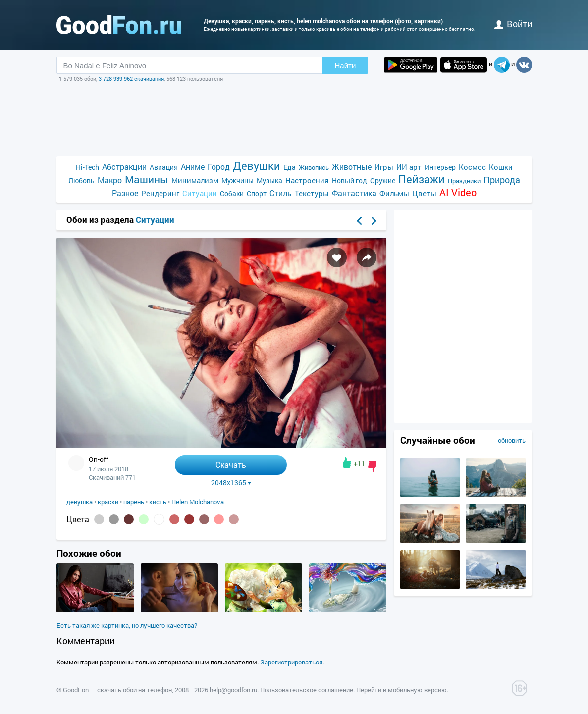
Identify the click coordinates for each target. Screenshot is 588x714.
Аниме (193, 167)
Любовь (81, 180)
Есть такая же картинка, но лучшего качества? (127, 625)
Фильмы (394, 193)
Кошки (501, 167)
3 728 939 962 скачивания (131, 78)
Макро (110, 180)
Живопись (314, 167)
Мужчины (238, 180)
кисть (158, 502)
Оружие (383, 180)
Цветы (424, 193)
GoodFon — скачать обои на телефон (117, 690)
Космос (472, 167)
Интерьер (440, 167)
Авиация (164, 167)
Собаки (232, 193)
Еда (290, 167)
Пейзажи (422, 179)
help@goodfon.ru (233, 690)
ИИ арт (409, 167)
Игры (384, 167)
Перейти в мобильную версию (401, 690)
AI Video (458, 192)
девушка (80, 502)
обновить (512, 440)
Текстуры (312, 193)
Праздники (464, 181)
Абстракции (124, 167)
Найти (346, 66)
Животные (352, 167)
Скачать (231, 465)
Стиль (281, 193)
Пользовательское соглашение (307, 690)
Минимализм (195, 180)
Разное (125, 193)
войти (513, 24)
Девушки (257, 166)
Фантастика (354, 193)
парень (134, 502)
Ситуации (200, 193)
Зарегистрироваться (291, 662)
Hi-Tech (87, 167)
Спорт (257, 193)
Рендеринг (160, 193)
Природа (502, 180)
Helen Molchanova (198, 502)
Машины (147, 179)
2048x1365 (231, 483)
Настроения (307, 180)
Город (219, 167)
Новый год (349, 180)
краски (108, 502)
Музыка (269, 180)
